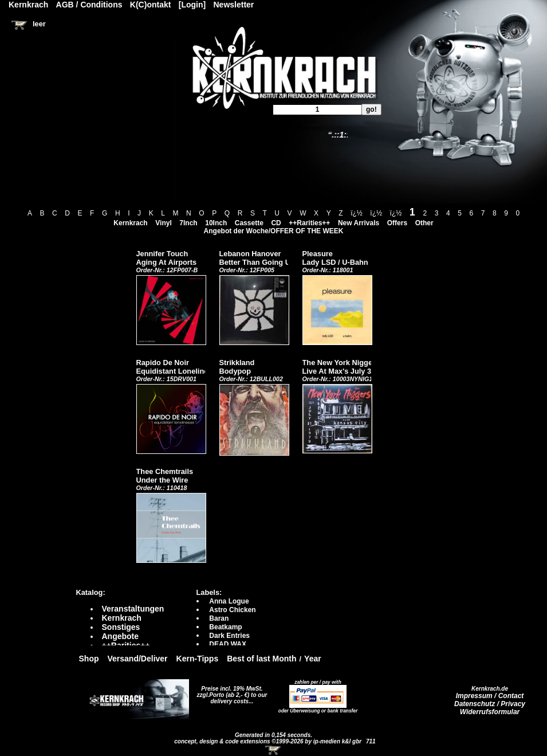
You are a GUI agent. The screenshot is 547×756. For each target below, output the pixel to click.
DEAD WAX (228, 644)
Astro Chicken (232, 610)
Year (313, 659)
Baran (219, 618)
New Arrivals (359, 223)
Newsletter (234, 5)
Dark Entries (229, 636)
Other (424, 223)
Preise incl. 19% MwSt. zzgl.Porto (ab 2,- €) (230, 692)
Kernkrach (130, 223)
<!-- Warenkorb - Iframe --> (274, 750)
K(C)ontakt (151, 5)
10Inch (216, 223)
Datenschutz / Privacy (490, 704)
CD (276, 223)
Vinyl (163, 223)
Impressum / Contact (490, 696)
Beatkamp (225, 627)
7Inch (188, 223)
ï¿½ (357, 213)
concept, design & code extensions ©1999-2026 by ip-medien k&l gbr (269, 741)
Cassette (249, 223)
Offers (397, 223)
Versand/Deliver (138, 659)
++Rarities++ (309, 223)
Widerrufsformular (490, 712)
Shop (89, 659)
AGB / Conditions (89, 5)
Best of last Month (261, 659)
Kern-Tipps (198, 659)
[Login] (192, 5)
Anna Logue (229, 601)
